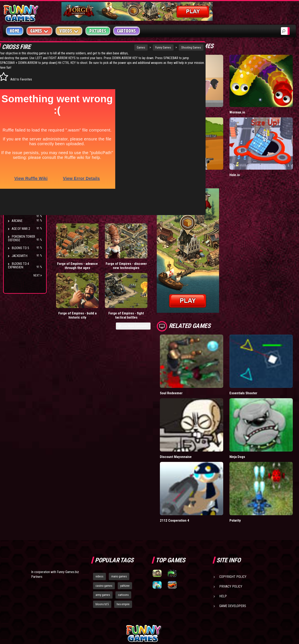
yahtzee (125, 542)
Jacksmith (19, 256)
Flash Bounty (22, 181)
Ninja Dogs (248, 422)
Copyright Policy (233, 533)
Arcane (17, 221)
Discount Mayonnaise (197, 422)
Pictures (98, 31)
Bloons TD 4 (20, 173)
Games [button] (39, 31)
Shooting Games (157, 47)
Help (223, 553)
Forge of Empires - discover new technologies (97, 247)
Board (16, 128)
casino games (104, 542)
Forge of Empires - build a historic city (127, 245)
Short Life (188, 104)
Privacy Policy (231, 543)
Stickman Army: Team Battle (202, 158)
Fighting (18, 97)
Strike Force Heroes (27, 197)
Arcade (17, 73)
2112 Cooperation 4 (195, 477)
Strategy (19, 121)
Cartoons (127, 31)
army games (103, 551)
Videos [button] (69, 31)
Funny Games (129, 47)
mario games (119, 533)
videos (99, 533)
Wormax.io (248, 104)
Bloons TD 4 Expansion (18, 265)
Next (38, 275)
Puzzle (17, 81)
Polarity (246, 477)
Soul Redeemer (192, 367)
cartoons (123, 551)
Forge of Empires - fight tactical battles (156, 245)
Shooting (18, 89)
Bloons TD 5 (20, 248)
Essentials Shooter (254, 367)
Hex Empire (20, 189)
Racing (17, 105)
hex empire (123, 561)
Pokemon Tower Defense (21, 238)
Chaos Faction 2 (23, 205)
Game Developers (233, 563)
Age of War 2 (21, 229)
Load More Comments (154, 258)
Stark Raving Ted (24, 213)
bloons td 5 (102, 561)
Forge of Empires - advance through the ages (68, 250)
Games (107, 47)
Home (15, 31)
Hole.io (245, 158)
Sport (16, 113)
